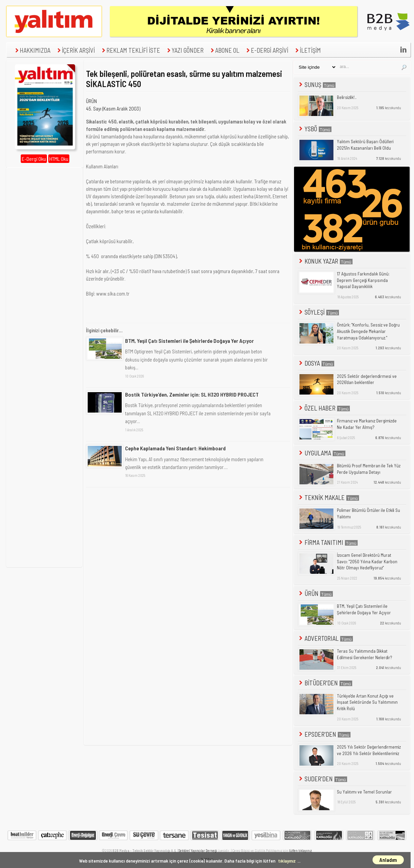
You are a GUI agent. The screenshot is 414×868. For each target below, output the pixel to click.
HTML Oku (59, 159)
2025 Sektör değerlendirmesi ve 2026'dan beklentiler (367, 379)
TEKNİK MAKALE (329, 497)
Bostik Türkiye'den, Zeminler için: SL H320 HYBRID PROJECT (192, 394)
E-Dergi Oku (34, 159)
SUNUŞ (317, 85)
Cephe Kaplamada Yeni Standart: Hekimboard (175, 448)
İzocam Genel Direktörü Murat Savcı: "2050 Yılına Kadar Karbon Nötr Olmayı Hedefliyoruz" (367, 561)
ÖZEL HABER (324, 408)
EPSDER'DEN (324, 734)
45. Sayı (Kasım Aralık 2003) (113, 108)
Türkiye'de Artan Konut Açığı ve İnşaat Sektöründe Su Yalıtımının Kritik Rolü (367, 702)
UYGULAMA (322, 453)
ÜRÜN (91, 101)
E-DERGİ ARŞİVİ (266, 50)
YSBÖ (315, 129)
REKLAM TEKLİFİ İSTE (130, 50)
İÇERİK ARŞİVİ (75, 50)
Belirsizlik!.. (347, 97)
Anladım (388, 860)
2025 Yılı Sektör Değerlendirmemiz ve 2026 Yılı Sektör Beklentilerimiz (369, 750)
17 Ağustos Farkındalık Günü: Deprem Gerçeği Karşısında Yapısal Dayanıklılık (363, 280)
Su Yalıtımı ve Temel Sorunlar (364, 792)
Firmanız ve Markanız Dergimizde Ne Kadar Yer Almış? (367, 424)
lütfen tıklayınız (300, 850)
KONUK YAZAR (325, 261)
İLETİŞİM (307, 50)
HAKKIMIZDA (32, 50)
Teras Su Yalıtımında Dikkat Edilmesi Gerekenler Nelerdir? (364, 654)
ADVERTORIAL (325, 638)
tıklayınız (287, 861)
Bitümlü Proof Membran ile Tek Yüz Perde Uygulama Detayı (369, 469)
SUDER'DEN (323, 779)
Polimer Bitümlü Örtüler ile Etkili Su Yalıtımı (368, 513)
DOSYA (316, 363)
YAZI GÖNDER (185, 50)
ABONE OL (224, 50)
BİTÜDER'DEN (325, 683)
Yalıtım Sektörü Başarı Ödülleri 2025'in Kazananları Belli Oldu (365, 145)
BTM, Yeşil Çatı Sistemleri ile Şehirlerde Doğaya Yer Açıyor (189, 341)
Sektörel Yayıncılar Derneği (198, 850)
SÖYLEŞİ (318, 312)
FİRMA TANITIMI (328, 542)
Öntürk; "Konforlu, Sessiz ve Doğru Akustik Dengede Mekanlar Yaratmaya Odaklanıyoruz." (368, 331)
